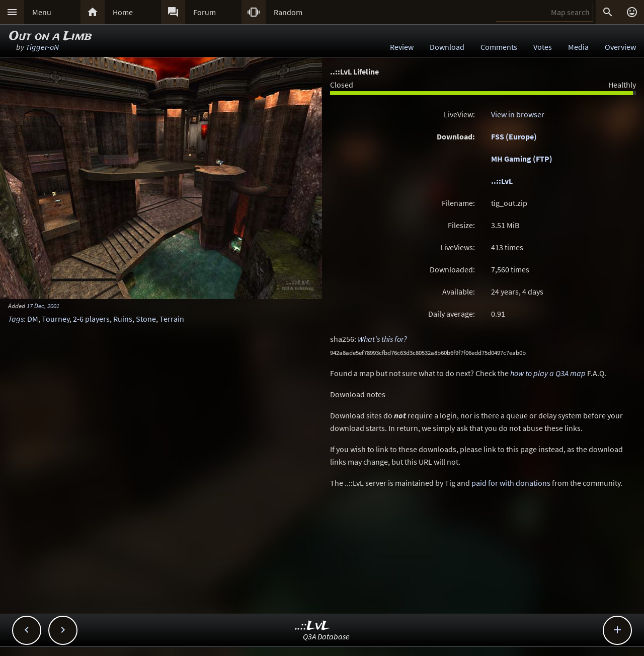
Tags (16, 319)
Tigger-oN (42, 47)
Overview (620, 47)
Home (123, 12)
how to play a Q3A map (548, 373)
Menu (42, 12)
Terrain (172, 319)
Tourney (56, 319)
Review (402, 47)
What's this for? (382, 339)
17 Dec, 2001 (43, 306)
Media (578, 47)
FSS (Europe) (514, 136)
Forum (205, 12)
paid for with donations (511, 483)
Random (288, 12)
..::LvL (502, 181)
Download (447, 47)
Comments (499, 47)
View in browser (518, 114)
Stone (146, 319)
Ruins (123, 319)
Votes (543, 47)
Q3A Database (326, 636)
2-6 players (91, 319)
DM (33, 319)
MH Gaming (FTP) (522, 159)
